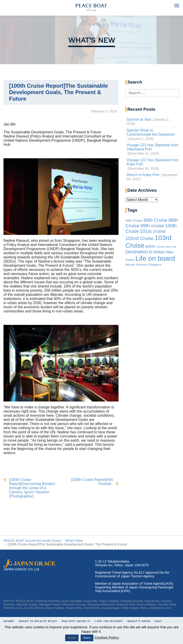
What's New (92, 40)
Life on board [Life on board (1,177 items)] (155, 258)
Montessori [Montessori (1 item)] (142, 265)
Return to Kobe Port (143, 175)
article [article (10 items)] (150, 246)
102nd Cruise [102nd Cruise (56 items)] (140, 238)
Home (9, 621)
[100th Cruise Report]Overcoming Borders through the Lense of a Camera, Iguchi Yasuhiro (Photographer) (32, 488)
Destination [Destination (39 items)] (137, 252)
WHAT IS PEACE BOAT (38, 621)
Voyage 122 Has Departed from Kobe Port (152, 162)
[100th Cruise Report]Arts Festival (92, 482)
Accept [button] (72, 638)
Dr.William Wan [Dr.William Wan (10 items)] (161, 252)
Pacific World (76, 621)
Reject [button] (87, 638)
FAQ (158, 621)
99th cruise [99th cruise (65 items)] (152, 226)
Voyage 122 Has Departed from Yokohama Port (152, 147)
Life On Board (109, 621)
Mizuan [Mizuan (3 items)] (130, 265)
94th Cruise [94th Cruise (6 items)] (134, 221)
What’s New (139, 621)
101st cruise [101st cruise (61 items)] (153, 231)
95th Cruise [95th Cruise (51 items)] (155, 220)
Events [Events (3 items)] (130, 260)
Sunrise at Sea (139, 119)
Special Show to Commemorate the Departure (151, 132)
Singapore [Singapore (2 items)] (155, 265)
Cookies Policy (107, 637)
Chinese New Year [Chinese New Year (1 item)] (166, 247)
